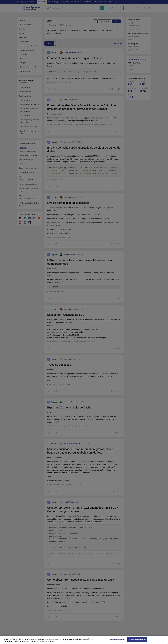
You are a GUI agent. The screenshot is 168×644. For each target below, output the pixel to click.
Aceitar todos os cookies (137, 641)
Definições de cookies (118, 641)
